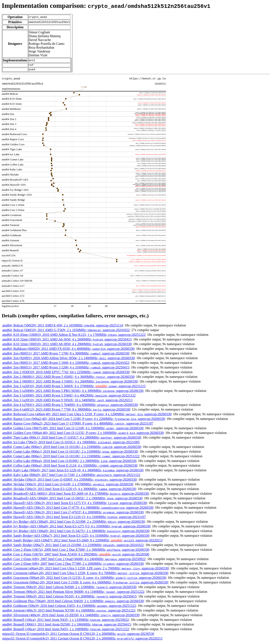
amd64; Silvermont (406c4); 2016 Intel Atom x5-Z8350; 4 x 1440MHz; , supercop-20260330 (71, 616)
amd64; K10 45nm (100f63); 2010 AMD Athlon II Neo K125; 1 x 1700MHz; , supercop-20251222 (74, 336)
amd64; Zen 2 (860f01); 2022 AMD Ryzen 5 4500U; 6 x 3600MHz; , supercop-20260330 (68, 378)
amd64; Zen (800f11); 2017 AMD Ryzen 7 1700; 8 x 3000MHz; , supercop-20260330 (66, 355)
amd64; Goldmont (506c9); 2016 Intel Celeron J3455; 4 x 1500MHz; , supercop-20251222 (69, 607)
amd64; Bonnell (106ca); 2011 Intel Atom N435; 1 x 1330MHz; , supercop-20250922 (66, 621)
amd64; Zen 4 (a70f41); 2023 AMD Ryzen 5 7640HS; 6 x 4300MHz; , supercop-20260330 (70, 406)
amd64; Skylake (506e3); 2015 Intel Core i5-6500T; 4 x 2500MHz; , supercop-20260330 (69, 481)
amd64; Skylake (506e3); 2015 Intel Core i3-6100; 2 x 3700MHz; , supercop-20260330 (68, 485)
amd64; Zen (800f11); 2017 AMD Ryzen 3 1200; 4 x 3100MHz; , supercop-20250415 (66, 369)
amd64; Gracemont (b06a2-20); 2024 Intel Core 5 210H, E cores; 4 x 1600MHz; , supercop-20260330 (85, 584)
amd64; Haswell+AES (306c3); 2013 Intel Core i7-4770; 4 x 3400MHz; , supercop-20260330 (78, 509)
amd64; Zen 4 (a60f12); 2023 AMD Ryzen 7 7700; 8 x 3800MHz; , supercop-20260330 (66, 411)
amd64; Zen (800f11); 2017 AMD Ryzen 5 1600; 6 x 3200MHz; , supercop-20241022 (66, 364)
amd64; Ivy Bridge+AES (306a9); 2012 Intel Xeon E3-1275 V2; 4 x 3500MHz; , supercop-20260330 (76, 527)
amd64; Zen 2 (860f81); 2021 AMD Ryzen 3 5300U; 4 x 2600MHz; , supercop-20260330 (70, 383)
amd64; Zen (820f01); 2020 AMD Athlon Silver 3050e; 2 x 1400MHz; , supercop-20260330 (68, 359)
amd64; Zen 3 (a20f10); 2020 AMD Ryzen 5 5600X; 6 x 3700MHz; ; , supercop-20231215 (74, 387)
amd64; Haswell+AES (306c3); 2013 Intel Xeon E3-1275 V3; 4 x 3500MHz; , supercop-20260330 (75, 504)
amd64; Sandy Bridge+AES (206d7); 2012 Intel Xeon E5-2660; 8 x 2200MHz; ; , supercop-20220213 (82, 542)
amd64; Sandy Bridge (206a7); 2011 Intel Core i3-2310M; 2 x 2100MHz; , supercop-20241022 (73, 546)
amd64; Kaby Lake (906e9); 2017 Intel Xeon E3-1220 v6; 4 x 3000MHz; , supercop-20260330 (73, 471)
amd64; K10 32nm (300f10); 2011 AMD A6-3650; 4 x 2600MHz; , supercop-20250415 (67, 341)
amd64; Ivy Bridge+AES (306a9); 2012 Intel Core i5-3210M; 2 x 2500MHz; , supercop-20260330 (74, 523)
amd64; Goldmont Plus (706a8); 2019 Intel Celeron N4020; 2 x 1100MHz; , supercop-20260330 (73, 602)
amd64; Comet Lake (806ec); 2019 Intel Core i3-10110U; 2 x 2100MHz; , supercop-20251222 (71, 457)
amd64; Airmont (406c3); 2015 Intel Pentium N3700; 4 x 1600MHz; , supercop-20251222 (69, 612)
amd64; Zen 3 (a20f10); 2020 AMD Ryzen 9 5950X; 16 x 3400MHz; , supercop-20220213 (67, 401)
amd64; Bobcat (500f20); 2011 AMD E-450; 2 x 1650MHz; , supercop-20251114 (63, 327)
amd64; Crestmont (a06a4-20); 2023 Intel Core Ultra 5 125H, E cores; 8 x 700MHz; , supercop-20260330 (85, 574)
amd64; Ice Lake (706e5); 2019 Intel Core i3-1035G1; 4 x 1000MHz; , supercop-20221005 (71, 443)
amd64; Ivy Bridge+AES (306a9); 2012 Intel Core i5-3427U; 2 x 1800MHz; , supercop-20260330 (76, 532)
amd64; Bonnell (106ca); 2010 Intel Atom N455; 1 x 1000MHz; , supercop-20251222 (66, 630)
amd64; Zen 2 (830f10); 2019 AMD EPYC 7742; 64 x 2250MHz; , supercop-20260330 (66, 373)
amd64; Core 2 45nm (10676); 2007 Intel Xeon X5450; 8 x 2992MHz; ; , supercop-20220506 (76, 556)
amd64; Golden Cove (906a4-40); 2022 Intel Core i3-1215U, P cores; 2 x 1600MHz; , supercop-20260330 (83, 434)
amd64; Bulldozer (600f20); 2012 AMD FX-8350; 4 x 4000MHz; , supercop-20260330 (68, 350)
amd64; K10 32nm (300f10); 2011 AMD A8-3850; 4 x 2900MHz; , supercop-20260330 (67, 345)
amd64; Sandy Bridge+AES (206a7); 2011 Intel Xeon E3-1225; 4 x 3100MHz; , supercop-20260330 (76, 537)
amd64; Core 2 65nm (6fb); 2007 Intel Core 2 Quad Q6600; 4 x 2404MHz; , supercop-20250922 (74, 560)
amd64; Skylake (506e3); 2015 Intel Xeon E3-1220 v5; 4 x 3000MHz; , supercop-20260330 (69, 490)
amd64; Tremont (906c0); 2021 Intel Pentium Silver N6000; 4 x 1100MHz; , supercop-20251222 (73, 593)
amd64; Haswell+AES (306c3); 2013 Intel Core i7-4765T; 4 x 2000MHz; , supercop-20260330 (73, 513)
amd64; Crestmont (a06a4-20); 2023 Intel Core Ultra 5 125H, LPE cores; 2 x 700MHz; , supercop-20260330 (85, 570)
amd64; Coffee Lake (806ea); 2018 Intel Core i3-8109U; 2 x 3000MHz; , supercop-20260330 (69, 462)
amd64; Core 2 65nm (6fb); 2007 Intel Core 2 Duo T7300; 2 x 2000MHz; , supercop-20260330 (73, 565)
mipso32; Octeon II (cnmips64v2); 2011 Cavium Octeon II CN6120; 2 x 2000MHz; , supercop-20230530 (78, 635)
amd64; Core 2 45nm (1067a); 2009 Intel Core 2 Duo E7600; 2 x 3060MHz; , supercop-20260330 (76, 551)
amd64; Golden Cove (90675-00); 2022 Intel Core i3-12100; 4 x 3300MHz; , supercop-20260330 (73, 429)
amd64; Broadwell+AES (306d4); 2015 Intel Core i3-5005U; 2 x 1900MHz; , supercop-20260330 (72, 499)
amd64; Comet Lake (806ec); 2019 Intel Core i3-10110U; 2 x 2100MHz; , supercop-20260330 (72, 448)
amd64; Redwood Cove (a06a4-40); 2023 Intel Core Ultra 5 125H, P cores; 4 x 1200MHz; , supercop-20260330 (87, 415)
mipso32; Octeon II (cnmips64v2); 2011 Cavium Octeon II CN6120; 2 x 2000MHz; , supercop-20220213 (82, 640)
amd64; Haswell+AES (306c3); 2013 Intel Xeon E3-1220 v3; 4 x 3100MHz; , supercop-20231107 (74, 518)
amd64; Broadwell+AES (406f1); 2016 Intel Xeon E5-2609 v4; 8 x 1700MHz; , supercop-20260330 (75, 495)
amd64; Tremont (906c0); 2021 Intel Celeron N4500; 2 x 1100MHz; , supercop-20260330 (69, 588)
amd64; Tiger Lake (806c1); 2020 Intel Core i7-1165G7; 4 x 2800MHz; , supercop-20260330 (72, 439)
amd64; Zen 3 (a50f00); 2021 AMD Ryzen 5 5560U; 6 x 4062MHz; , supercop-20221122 (69, 397)
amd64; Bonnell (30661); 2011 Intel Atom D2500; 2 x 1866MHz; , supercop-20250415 (67, 626)
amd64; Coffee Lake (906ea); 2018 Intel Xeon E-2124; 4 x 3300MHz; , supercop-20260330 (70, 467)
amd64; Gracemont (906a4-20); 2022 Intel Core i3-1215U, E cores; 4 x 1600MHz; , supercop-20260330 (84, 579)
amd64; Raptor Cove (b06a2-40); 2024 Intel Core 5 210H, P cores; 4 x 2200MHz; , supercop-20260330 (84, 420)
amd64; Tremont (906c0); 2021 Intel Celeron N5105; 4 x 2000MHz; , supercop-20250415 (69, 598)
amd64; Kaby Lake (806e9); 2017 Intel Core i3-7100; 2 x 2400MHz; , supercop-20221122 (71, 476)
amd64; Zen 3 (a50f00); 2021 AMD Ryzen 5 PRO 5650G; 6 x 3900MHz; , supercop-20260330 (73, 392)
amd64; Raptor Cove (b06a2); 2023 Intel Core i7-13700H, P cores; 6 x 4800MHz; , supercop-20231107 (78, 425)
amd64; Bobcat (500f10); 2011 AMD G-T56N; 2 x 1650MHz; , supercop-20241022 (66, 331)
